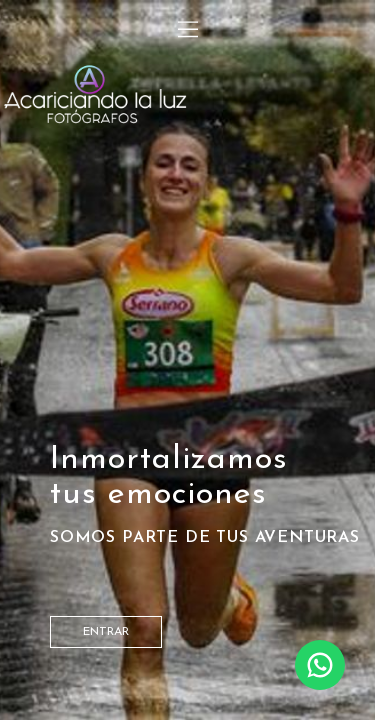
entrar (106, 632)
